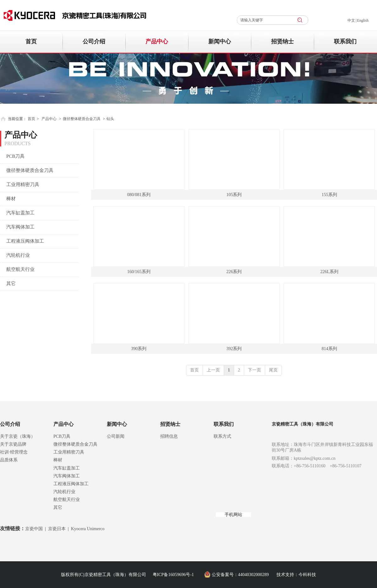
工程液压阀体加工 (71, 484)
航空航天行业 (67, 500)
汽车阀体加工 (67, 476)
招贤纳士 (170, 424)
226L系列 (330, 272)
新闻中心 (117, 424)
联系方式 (222, 436)
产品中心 (49, 119)
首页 (31, 119)
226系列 (234, 272)
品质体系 (9, 460)
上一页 (213, 370)
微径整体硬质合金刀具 (82, 119)
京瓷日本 (57, 529)
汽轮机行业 (64, 492)
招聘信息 (169, 436)
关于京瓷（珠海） (18, 436)
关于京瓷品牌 (13, 444)
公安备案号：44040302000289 (240, 575)
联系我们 (224, 424)
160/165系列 (139, 272)
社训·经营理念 (14, 452)
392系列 (234, 349)
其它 (58, 507)
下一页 (254, 370)
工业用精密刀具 (69, 452)
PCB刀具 (62, 436)
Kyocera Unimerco (88, 529)
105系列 (234, 195)
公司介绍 (10, 424)
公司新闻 (116, 436)
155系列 (329, 195)
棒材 (58, 460)
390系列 (139, 349)
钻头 (110, 119)
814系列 (329, 349)
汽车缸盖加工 (67, 468)
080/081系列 (139, 195)
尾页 (273, 370)
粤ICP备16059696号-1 (173, 575)
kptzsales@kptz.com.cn (315, 458)
